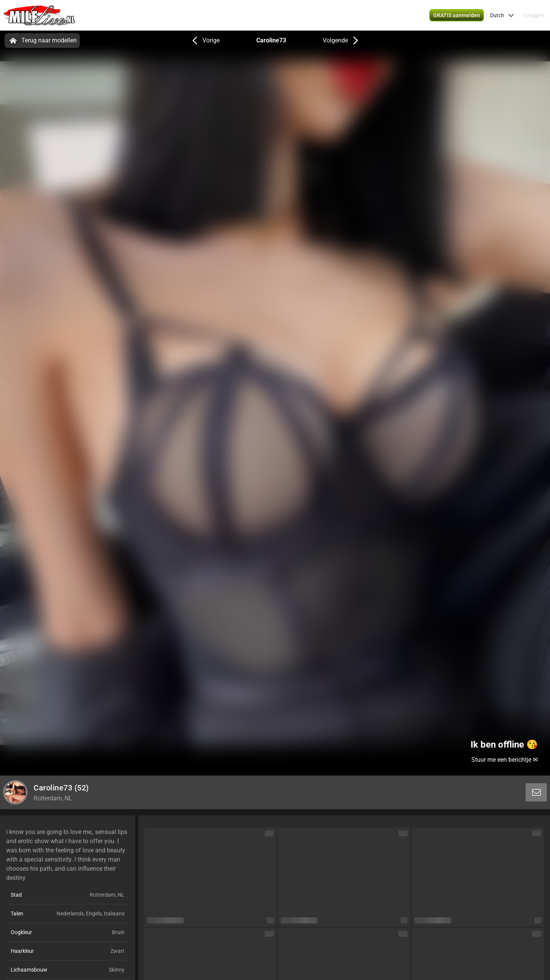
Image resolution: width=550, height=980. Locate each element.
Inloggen (534, 15)
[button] (502, 15)
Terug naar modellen (42, 41)
